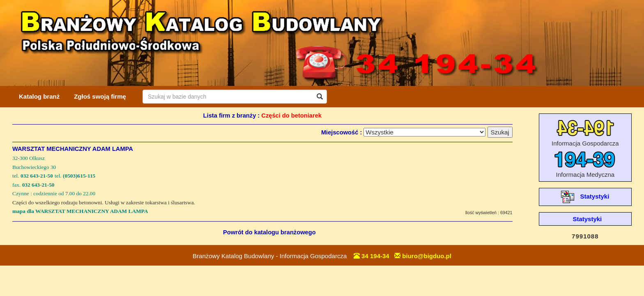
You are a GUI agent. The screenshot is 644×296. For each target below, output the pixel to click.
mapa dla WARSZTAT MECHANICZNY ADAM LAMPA (80, 211)
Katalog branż (39, 96)
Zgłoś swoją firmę (100, 96)
